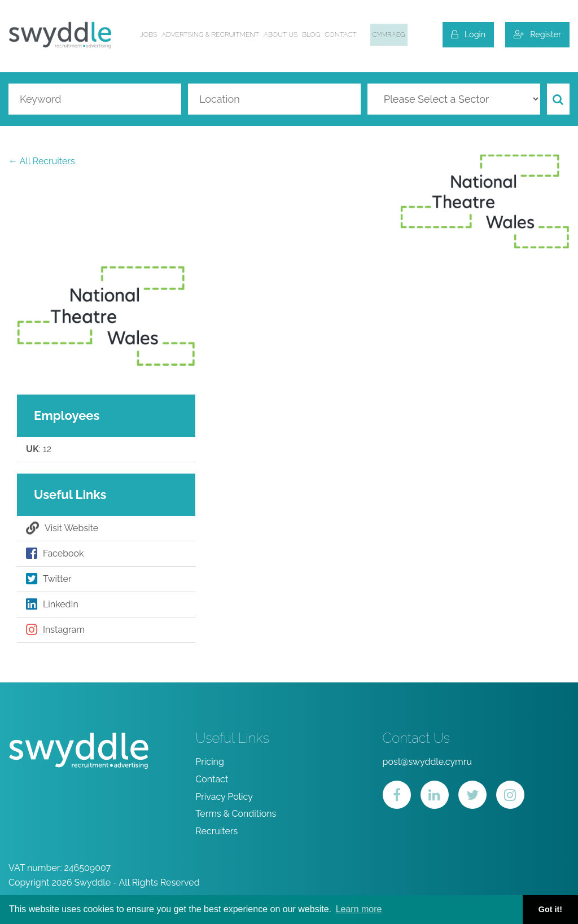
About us (281, 34)
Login (468, 34)
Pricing (210, 762)
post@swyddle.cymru (427, 762)
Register (537, 34)
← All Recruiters (42, 161)
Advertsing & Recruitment (210, 34)
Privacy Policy (224, 797)
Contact (340, 34)
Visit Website (62, 528)
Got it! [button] (550, 909)
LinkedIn (52, 605)
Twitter (49, 579)
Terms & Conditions (236, 814)
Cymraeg (389, 34)
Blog (311, 34)
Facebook (55, 554)
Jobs (148, 34)
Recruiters (216, 831)
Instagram (55, 630)
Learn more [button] (359, 909)
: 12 (39, 449)
